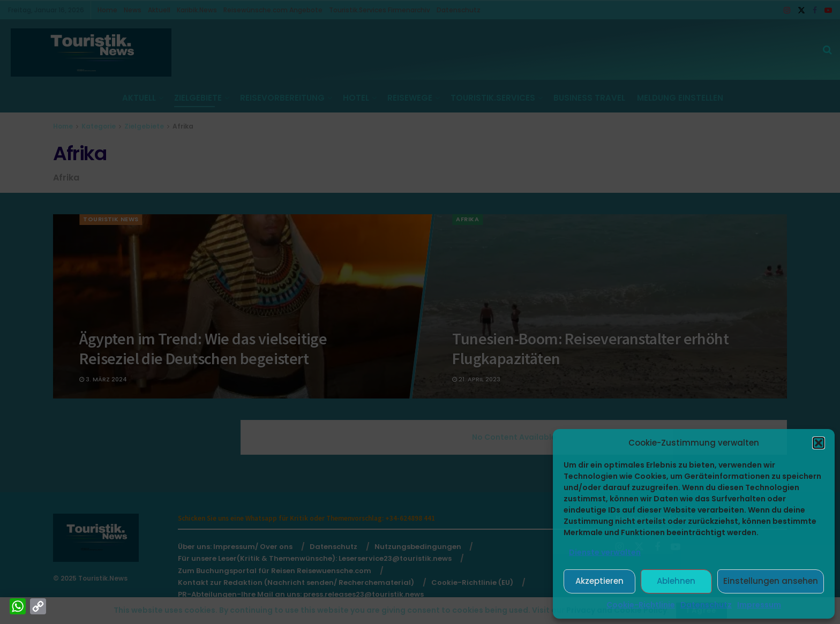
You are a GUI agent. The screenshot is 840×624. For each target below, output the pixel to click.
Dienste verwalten (605, 552)
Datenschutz (706, 605)
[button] (819, 443)
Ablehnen (676, 581)
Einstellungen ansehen (771, 581)
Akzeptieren (599, 581)
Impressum (759, 605)
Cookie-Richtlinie (641, 605)
